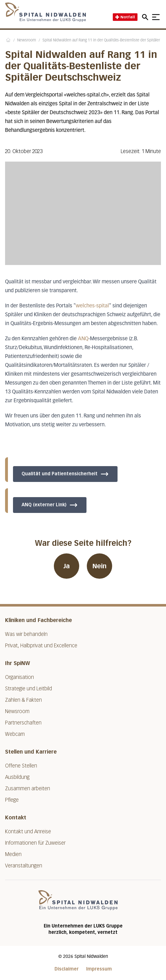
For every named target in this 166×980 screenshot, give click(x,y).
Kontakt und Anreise (28, 832)
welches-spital (92, 306)
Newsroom (27, 40)
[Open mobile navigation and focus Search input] (146, 17)
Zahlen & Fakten (23, 700)
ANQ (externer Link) (50, 505)
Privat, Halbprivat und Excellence (41, 646)
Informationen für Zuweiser (35, 843)
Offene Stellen (21, 766)
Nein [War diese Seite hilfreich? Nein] (99, 566)
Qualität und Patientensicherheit (65, 474)
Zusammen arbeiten (28, 789)
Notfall (125, 17)
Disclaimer (67, 969)
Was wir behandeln (26, 634)
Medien (13, 854)
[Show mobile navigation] (156, 17)
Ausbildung (17, 777)
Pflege (12, 800)
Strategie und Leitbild (29, 689)
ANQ (83, 339)
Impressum (99, 969)
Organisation (19, 677)
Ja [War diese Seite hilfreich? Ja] (67, 566)
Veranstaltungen (24, 866)
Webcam (15, 734)
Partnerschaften (23, 723)
